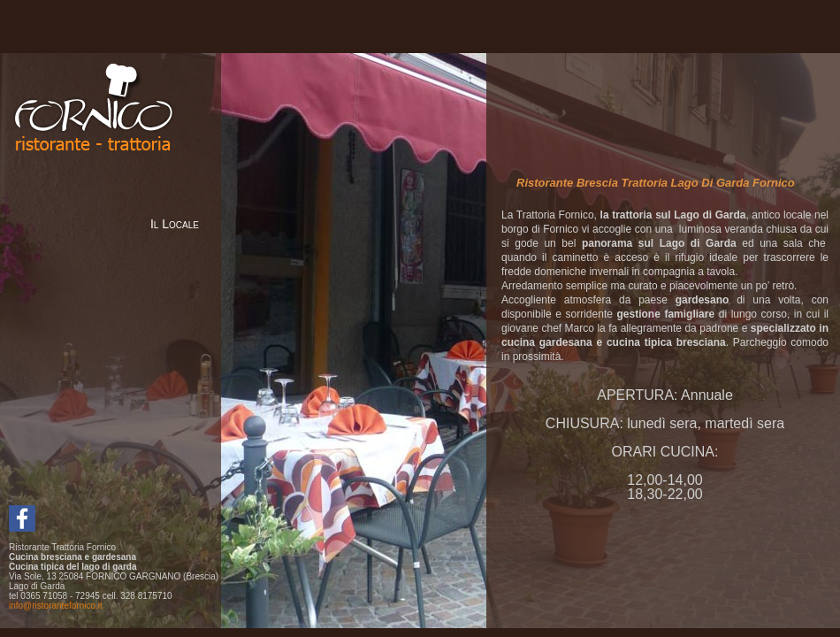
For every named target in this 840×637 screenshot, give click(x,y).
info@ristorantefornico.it (56, 606)
